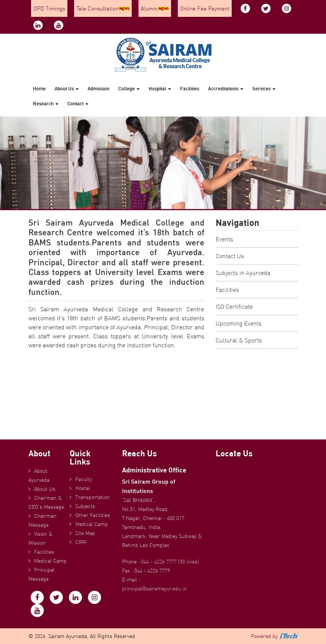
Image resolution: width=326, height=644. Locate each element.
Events (224, 239)
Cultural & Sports (239, 340)
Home (39, 88)
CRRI (81, 542)
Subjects (85, 506)
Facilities (190, 88)
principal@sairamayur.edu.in (154, 589)
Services (264, 88)
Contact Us (230, 256)
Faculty (84, 479)
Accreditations (226, 88)
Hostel (83, 488)
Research (46, 103)
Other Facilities (93, 515)
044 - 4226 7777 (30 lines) (170, 562)
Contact (78, 103)
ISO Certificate (234, 306)
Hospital (160, 88)
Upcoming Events (239, 323)
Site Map (85, 533)
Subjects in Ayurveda (243, 273)
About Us (67, 88)
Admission (98, 88)
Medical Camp (50, 561)
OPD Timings (49, 8)
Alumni (155, 8)
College (129, 88)
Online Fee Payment (205, 8)
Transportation (92, 497)
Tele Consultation (103, 8)
